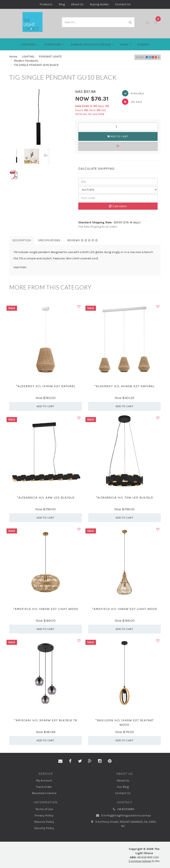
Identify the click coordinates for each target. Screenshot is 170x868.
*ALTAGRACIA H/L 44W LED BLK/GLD (46, 497)
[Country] (118, 190)
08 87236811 (123, 809)
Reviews (83, 240)
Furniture (54, 45)
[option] (39, 119)
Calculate (118, 206)
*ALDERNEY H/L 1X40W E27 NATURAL (46, 386)
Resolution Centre (44, 793)
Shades (143, 45)
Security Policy (44, 828)
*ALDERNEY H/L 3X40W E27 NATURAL (124, 386)
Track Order (44, 787)
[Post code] (118, 198)
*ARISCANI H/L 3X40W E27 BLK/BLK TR (46, 720)
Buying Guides (99, 4)
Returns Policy (44, 822)
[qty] (118, 181)
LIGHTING (29, 45)
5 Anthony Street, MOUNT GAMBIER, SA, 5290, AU (123, 824)
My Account (44, 781)
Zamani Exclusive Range (92, 45)
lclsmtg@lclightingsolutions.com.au (123, 816)
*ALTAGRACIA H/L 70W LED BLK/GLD (124, 497)
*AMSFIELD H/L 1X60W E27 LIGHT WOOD (46, 609)
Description (22, 240)
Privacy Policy (44, 815)
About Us (77, 4)
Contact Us (123, 4)
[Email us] (60, 761)
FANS (126, 45)
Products (46, 4)
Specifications (49, 240)
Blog (62, 4)
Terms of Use (44, 809)
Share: (148, 57)
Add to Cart (118, 136)
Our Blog (123, 787)
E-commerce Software (140, 861)
